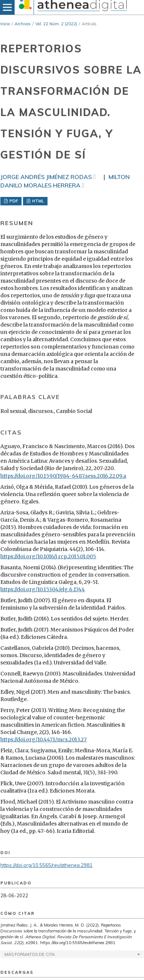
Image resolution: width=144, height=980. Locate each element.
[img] (72, 7)
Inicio (5, 24)
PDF (13, 201)
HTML (37, 201)
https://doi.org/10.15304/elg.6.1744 (43, 589)
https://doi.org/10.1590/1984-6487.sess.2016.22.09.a (63, 476)
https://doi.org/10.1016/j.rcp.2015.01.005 (48, 556)
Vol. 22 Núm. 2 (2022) (56, 24)
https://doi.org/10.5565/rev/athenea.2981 (46, 865)
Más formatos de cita (30, 954)
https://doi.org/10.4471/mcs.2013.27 (43, 739)
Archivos (23, 24)
